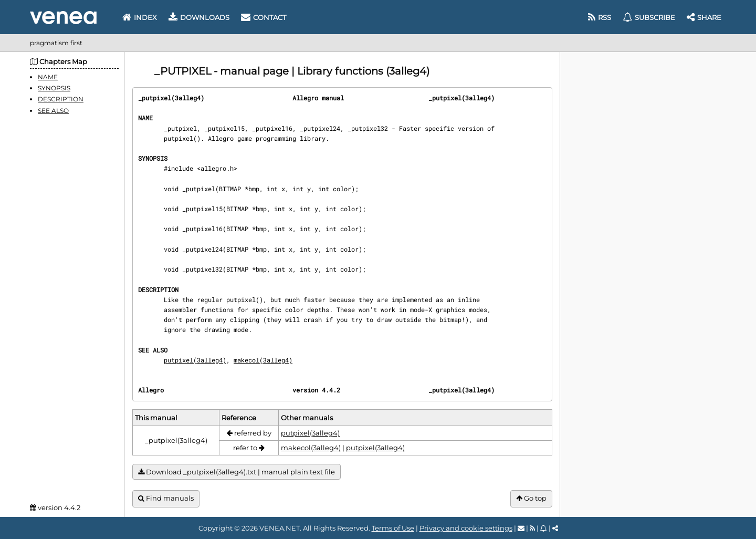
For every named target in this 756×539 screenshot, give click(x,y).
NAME (48, 77)
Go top (531, 498)
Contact (264, 17)
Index (140, 17)
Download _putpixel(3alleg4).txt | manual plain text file (237, 472)
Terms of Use (393, 528)
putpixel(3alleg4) (195, 360)
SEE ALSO (53, 111)
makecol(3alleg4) (263, 360)
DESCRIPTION (61, 99)
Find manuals (166, 498)
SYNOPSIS (54, 88)
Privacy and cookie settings (466, 528)
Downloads (199, 17)
